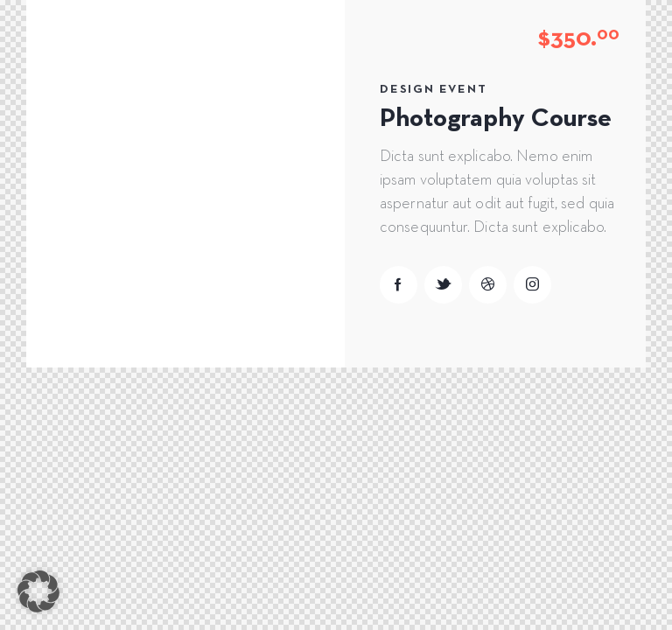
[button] (38, 591)
